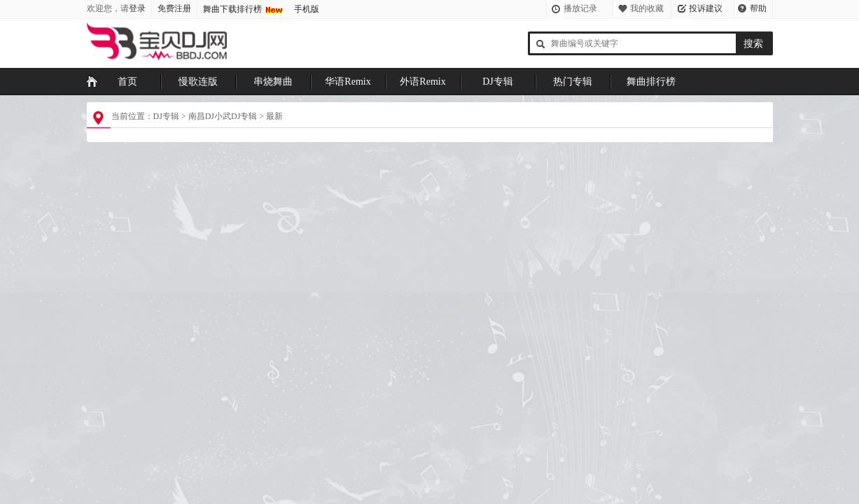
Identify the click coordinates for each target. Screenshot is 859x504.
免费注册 (174, 8)
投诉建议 (706, 8)
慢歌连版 (198, 82)
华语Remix (348, 82)
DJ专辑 (498, 82)
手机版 (307, 9)
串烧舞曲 (273, 82)
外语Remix (422, 82)
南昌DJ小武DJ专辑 (223, 116)
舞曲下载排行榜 (232, 9)
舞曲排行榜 (651, 82)
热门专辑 (573, 82)
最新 (274, 116)
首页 (127, 82)
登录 (137, 8)
